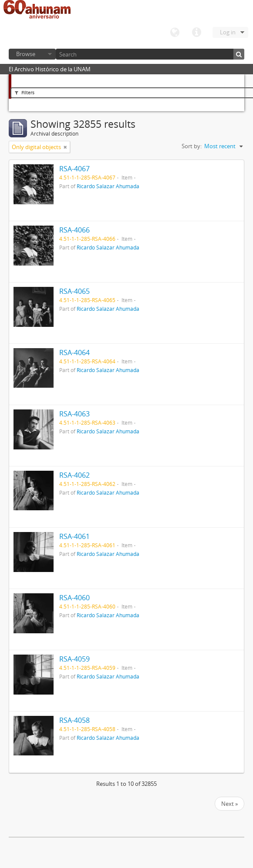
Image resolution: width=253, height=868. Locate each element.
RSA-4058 (74, 720)
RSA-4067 (74, 169)
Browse (26, 54)
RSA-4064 (74, 353)
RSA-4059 (74, 659)
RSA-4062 (74, 475)
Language (175, 33)
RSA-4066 (74, 230)
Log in (228, 32)
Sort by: (192, 146)
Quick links (196, 33)
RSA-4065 (74, 291)
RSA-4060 (74, 598)
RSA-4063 (74, 414)
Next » (229, 804)
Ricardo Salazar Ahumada (108, 186)
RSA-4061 (74, 536)
